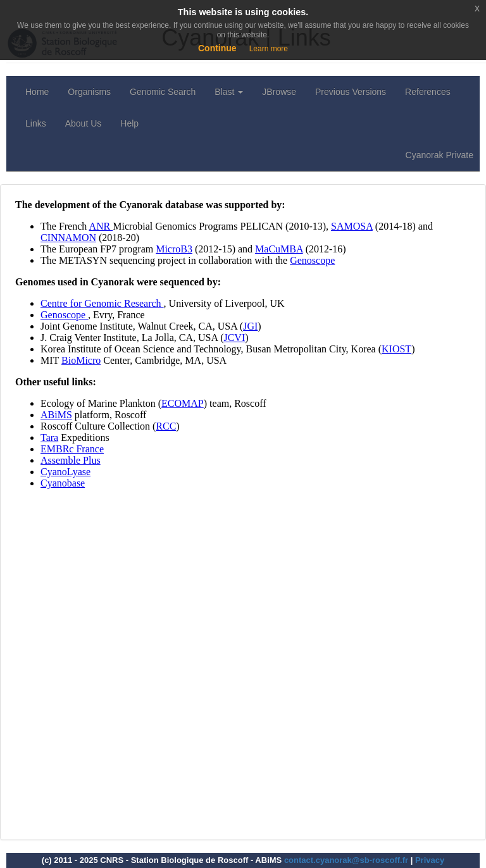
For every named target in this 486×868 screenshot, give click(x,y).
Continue (217, 48)
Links (36, 123)
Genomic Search (163, 92)
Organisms (89, 92)
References (428, 92)
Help (129, 123)
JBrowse (279, 92)
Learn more (269, 49)
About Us (84, 123)
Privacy (430, 860)
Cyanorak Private (439, 155)
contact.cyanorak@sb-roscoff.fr (346, 860)
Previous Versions (351, 92)
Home (37, 92)
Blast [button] (229, 92)
